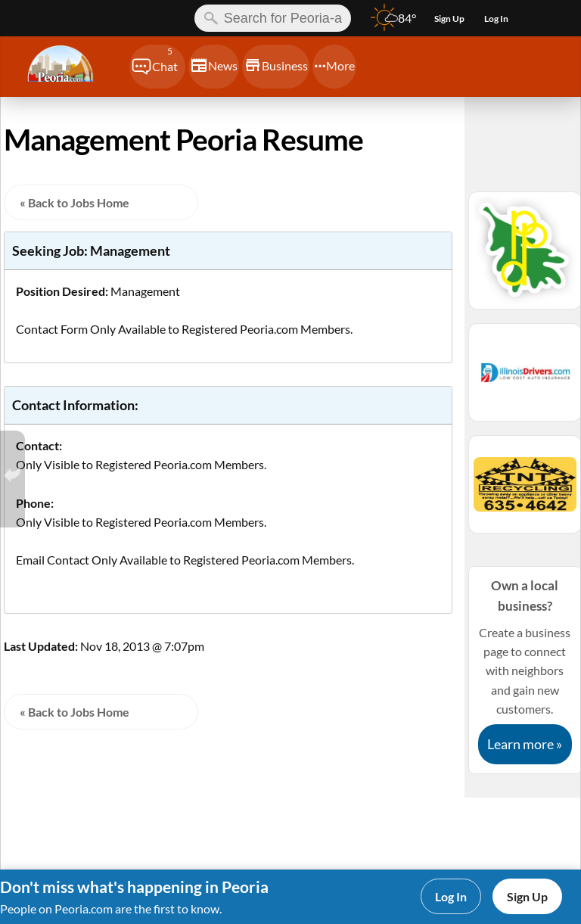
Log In (451, 896)
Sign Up (527, 896)
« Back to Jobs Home (75, 202)
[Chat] (157, 67)
